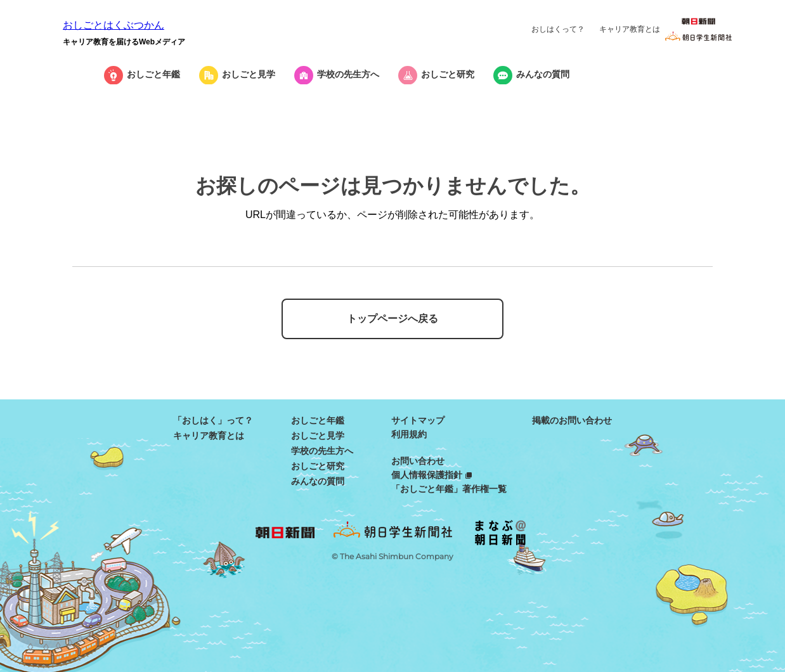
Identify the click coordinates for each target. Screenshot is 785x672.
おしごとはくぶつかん (114, 25)
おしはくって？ (558, 29)
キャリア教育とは (630, 29)
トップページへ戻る (392, 319)
